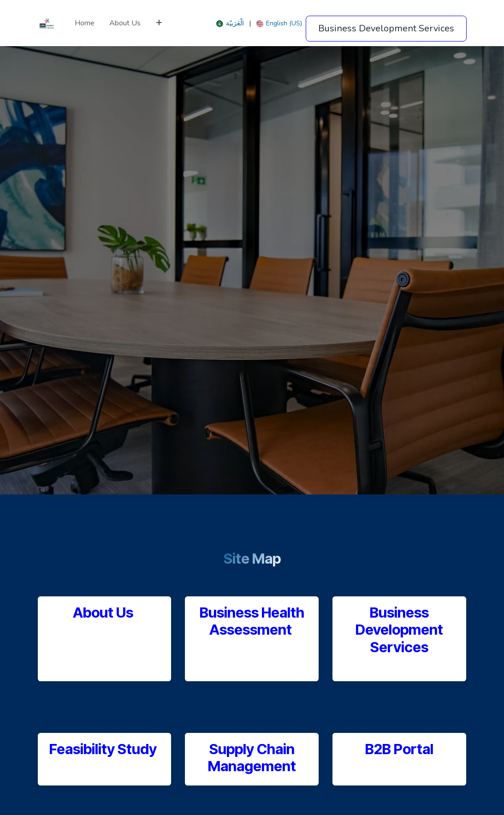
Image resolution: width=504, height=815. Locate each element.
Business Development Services (399, 629)
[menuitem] (85, 23)
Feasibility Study (104, 749)
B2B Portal (399, 749)
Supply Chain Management (252, 757)
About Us (103, 612)
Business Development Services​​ (386, 28)
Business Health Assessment (252, 621)
